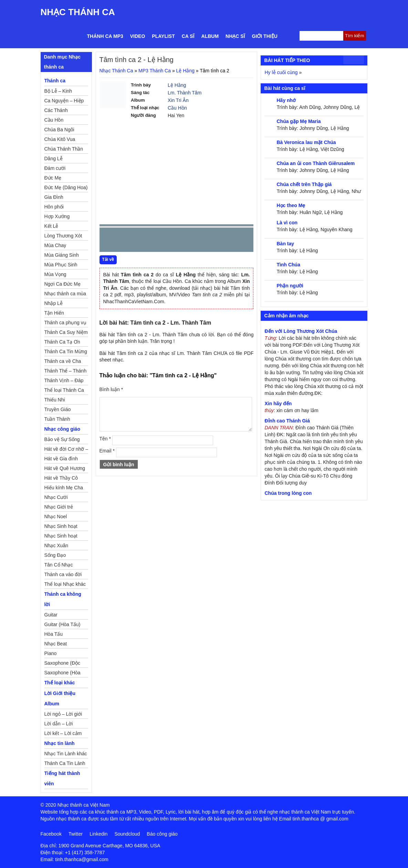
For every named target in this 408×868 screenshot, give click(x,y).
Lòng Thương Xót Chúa (63, 237)
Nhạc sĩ (235, 36)
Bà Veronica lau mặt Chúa (306, 142)
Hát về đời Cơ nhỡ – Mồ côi (66, 450)
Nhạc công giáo (62, 429)
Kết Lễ (51, 226)
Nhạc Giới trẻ (59, 507)
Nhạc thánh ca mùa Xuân (65, 295)
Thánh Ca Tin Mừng (66, 351)
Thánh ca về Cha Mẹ (63, 362)
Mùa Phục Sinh (61, 265)
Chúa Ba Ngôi (59, 130)
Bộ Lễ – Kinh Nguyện (58, 92)
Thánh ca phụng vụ (65, 323)
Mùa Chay (55, 245)
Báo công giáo (162, 834)
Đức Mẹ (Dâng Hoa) (66, 187)
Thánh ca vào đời (63, 574)
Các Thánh (56, 110)
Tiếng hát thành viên (62, 778)
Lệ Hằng (185, 71)
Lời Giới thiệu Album (60, 698)
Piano (51, 653)
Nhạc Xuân (56, 545)
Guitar (51, 615)
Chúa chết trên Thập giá (304, 184)
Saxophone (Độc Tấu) (62, 664)
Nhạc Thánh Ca (78, 12)
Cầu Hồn (177, 108)
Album (210, 36)
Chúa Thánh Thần (64, 149)
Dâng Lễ (54, 159)
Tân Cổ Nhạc (59, 565)
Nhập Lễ (54, 303)
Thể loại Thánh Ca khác (64, 391)
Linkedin (98, 834)
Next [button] (144, 241)
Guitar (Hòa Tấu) (62, 624)
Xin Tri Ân (178, 100)
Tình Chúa (288, 265)
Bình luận (111, 389)
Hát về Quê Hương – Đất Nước (65, 469)
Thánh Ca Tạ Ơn (62, 342)
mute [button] (207, 240)
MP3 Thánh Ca (155, 71)
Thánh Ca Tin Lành (65, 763)
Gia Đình (54, 197)
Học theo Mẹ (291, 205)
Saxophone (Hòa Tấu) (62, 674)
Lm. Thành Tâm (185, 93)
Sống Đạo (55, 555)
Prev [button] (109, 241)
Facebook (51, 834)
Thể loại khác (60, 683)
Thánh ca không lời (63, 599)
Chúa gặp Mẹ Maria (299, 121)
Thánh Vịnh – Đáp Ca (64, 381)
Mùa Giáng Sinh (62, 255)
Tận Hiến (54, 313)
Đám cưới (55, 168)
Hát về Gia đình (61, 459)
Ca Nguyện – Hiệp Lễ (64, 102)
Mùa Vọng (55, 274)
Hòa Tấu (54, 634)
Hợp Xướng (57, 216)
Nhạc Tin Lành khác (66, 754)
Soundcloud (127, 834)
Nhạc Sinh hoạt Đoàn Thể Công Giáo (61, 527)
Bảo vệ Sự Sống (62, 439)
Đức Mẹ (53, 178)
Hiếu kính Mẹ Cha (64, 488)
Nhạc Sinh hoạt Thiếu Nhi (61, 537)
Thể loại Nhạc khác (65, 584)
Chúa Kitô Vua (60, 139)
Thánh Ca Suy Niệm (66, 332)
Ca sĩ (188, 36)
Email (107, 451)
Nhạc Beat (56, 644)
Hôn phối (54, 207)
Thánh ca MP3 (105, 36)
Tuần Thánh (57, 419)
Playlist (163, 36)
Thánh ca (55, 81)
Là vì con (287, 223)
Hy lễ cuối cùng (281, 72)
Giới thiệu (265, 36)
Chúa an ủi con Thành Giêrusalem (316, 163)
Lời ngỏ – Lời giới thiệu (63, 715)
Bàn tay (285, 244)
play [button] (126, 240)
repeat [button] (166, 241)
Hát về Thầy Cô (61, 478)
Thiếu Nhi (55, 400)
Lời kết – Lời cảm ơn (63, 734)
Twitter (76, 834)
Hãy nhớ (286, 100)
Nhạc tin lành (60, 743)
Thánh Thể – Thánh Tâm (66, 372)
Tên (105, 439)
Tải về (108, 259)
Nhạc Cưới (56, 497)
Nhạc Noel (56, 517)
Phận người (290, 286)
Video (138, 36)
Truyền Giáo (58, 409)
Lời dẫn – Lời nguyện (59, 725)
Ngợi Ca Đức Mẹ (62, 284)
